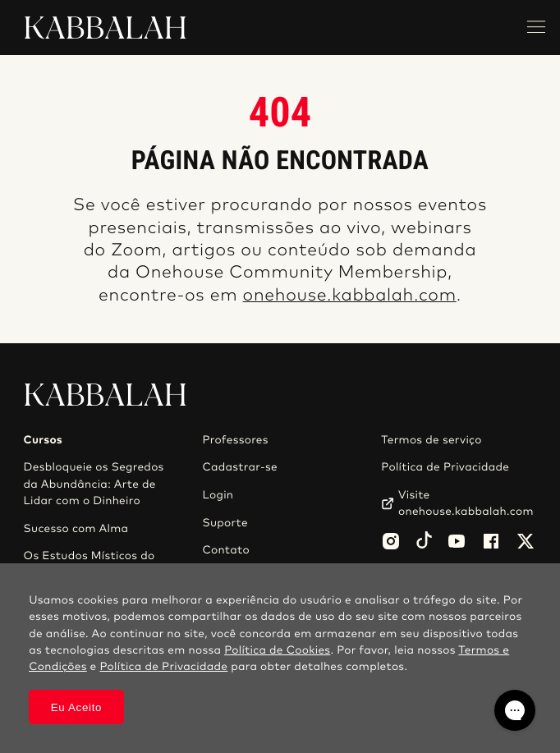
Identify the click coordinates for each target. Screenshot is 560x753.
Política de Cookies (277, 650)
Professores (235, 440)
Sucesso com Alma (76, 529)
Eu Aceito (77, 707)
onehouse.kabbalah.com (350, 296)
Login (218, 495)
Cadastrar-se (240, 467)
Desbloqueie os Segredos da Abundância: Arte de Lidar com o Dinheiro (94, 484)
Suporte (225, 523)
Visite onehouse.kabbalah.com (466, 503)
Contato (226, 550)
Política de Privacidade (445, 467)
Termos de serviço (431, 440)
